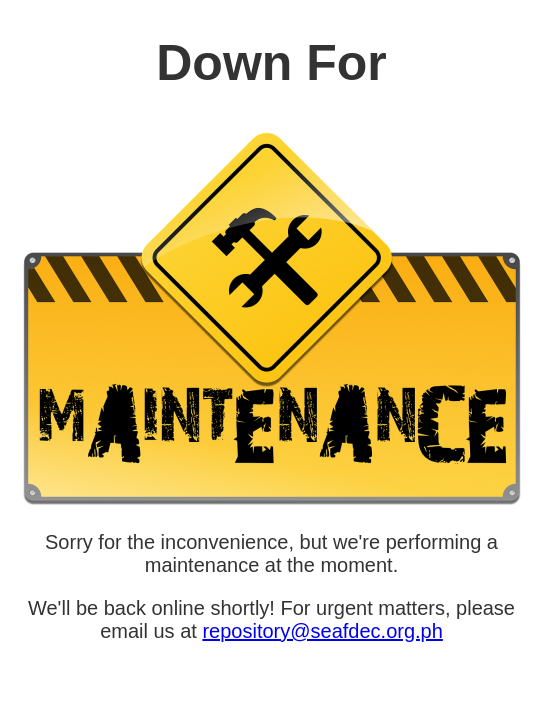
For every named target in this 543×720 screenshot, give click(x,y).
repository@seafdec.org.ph (322, 631)
